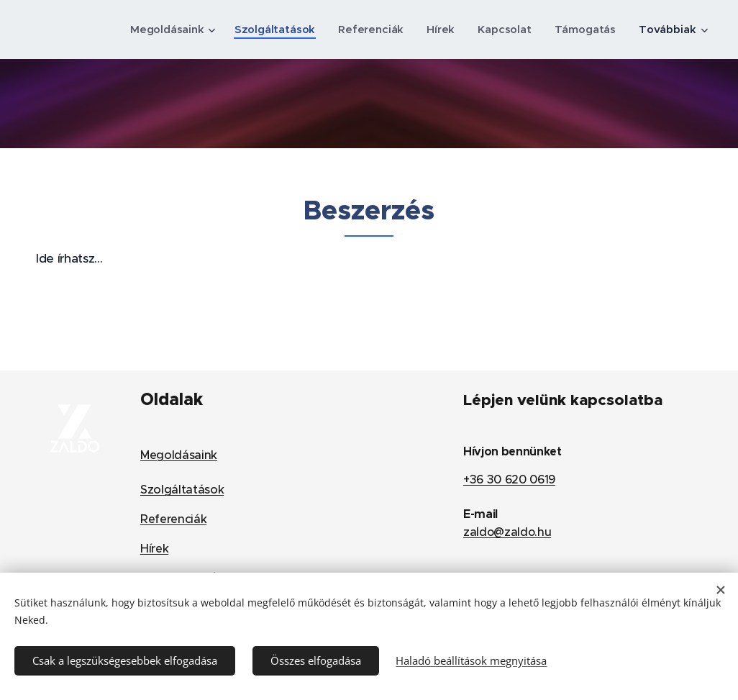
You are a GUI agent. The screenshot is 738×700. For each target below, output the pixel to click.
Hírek (154, 548)
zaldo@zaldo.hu (507, 532)
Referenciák (173, 519)
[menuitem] (168, 29)
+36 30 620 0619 (509, 479)
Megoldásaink (179, 455)
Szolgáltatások (182, 490)
